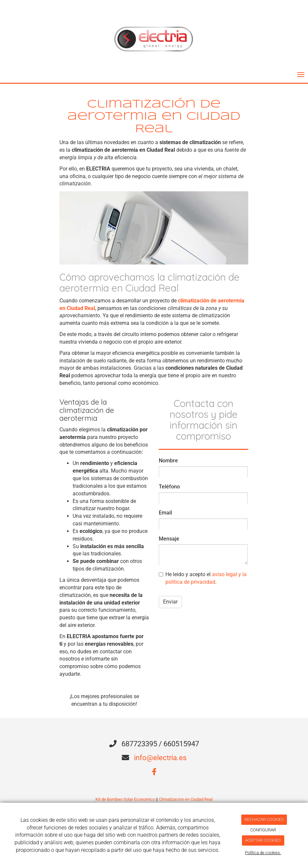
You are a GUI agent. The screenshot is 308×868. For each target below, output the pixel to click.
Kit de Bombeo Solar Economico (125, 799)
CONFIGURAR (263, 830)
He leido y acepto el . (203, 578)
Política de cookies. (263, 853)
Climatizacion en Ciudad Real (186, 799)
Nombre (168, 461)
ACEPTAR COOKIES (263, 840)
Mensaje (169, 539)
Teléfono (169, 487)
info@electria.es (160, 758)
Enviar (170, 602)
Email (165, 513)
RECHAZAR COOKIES (264, 819)
